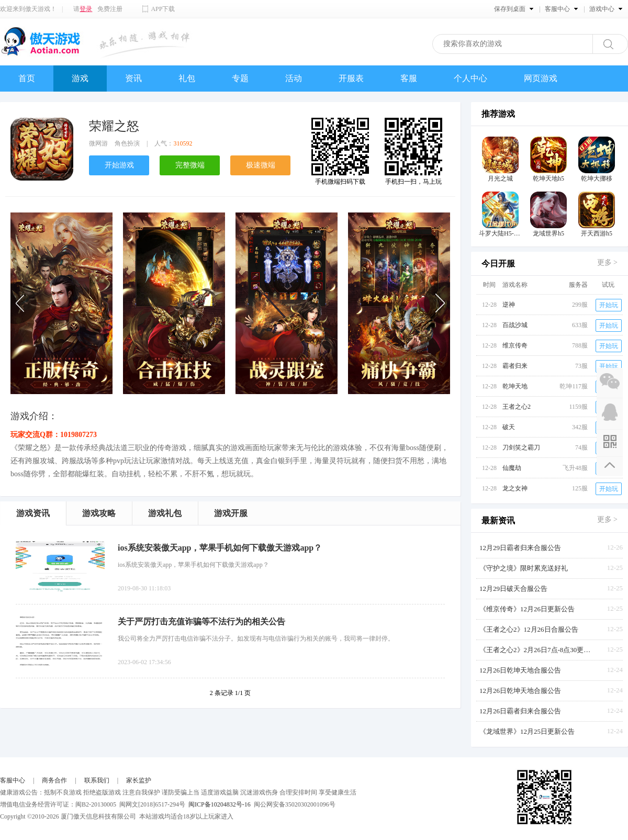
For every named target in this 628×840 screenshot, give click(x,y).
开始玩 (609, 305)
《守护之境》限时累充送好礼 (524, 568)
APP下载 (163, 9)
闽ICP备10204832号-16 (220, 804)
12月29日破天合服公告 (513, 589)
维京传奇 (515, 345)
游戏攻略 (99, 513)
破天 (509, 427)
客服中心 (13, 780)
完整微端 (190, 165)
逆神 (509, 305)
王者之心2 (517, 407)
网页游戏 (541, 78)
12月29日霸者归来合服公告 (520, 548)
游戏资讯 (33, 513)
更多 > (607, 262)
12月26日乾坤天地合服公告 (520, 670)
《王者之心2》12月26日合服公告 (529, 629)
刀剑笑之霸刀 (521, 447)
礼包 (187, 78)
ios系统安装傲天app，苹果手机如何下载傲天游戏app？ (220, 548)
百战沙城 (515, 325)
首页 (27, 78)
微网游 (98, 143)
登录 (86, 9)
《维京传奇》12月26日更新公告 (527, 609)
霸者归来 (515, 366)
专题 (240, 78)
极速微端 (261, 165)
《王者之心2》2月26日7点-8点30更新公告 (537, 650)
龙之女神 (515, 488)
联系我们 (97, 780)
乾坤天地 (515, 386)
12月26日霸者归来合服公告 (520, 711)
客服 (409, 78)
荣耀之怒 (114, 126)
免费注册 (110, 9)
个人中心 (470, 78)
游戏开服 (231, 513)
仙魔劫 (512, 468)
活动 (294, 78)
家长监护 (139, 780)
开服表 (351, 78)
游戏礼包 (165, 513)
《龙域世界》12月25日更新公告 (527, 731)
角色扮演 (127, 143)
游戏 (80, 78)
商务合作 (54, 780)
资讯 (133, 78)
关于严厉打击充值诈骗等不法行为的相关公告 (201, 621)
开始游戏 (119, 165)
